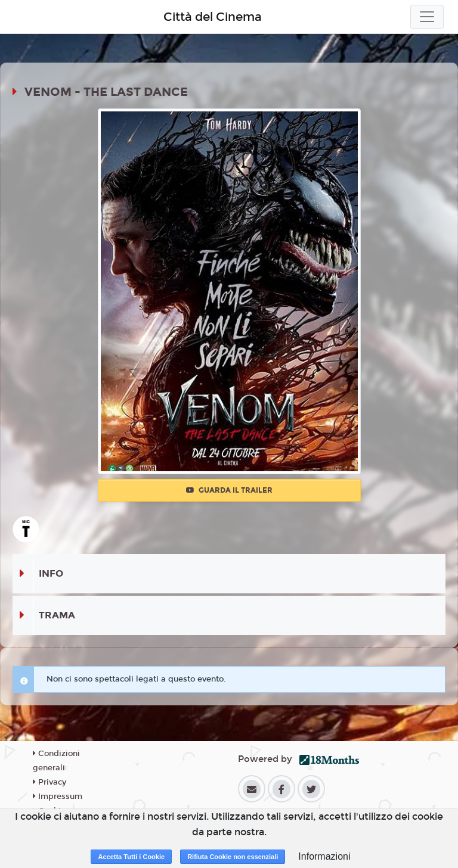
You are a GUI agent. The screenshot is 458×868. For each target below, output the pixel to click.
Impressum (58, 797)
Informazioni (324, 856)
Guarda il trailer (229, 490)
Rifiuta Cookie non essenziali (233, 857)
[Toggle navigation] (427, 17)
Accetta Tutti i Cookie (131, 857)
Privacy (49, 782)
